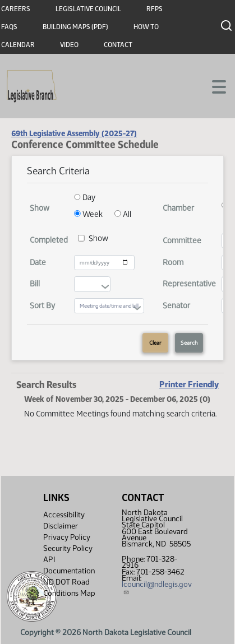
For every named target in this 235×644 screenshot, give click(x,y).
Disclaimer (61, 526)
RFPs (155, 9)
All (123, 214)
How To (146, 27)
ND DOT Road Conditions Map (69, 592)
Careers (16, 9)
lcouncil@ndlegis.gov (157, 587)
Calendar (18, 45)
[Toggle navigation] (213, 86)
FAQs (9, 27)
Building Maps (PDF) (75, 27)
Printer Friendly (189, 384)
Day (85, 197)
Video (69, 45)
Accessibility (64, 515)
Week (88, 214)
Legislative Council (88, 9)
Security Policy (68, 548)
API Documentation (69, 565)
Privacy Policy (67, 537)
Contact (118, 45)
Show (98, 238)
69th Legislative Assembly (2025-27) (74, 133)
